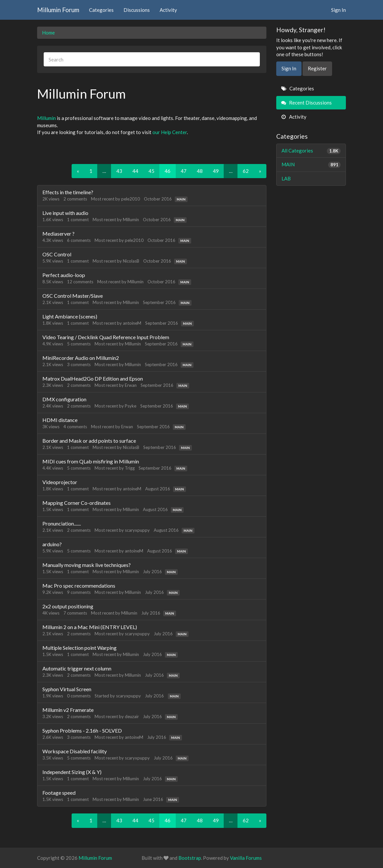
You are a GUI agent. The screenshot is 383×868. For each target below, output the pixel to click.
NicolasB (131, 261)
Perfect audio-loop (64, 275)
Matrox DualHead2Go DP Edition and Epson (93, 378)
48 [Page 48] (200, 171)
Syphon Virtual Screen (67, 689)
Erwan (131, 385)
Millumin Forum (58, 10)
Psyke (131, 406)
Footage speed (59, 793)
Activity (168, 10)
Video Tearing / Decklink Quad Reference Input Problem (106, 337)
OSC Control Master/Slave (73, 296)
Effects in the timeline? (68, 192)
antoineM (132, 323)
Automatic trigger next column (77, 668)
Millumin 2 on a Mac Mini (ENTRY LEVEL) (90, 627)
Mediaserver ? (58, 234)
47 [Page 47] (184, 171)
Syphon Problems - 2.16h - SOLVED (82, 730)
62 (246, 171)
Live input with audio (65, 213)
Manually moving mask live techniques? (87, 565)
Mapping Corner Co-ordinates (77, 503)
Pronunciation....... (62, 523)
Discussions (137, 10)
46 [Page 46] (168, 171)
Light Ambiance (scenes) (70, 316)
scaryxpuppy (137, 530)
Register (317, 68)
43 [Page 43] (119, 171)
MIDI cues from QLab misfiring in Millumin (91, 461)
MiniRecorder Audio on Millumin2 (81, 358)
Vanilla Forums (246, 858)
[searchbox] (152, 59)
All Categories (311, 151)
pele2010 (131, 199)
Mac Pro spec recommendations (79, 586)
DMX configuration (64, 399)
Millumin (46, 118)
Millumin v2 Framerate (68, 710)
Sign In (338, 10)
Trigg (130, 468)
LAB (286, 178)
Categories (101, 10)
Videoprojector (60, 482)
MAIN (181, 199)
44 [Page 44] (135, 171)
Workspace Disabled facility (75, 751)
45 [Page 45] (151, 171)
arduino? (52, 544)
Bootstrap (190, 858)
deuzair (132, 716)
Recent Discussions (306, 103)
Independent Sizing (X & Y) (72, 772)
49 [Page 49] (216, 171)
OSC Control (57, 254)
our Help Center (170, 132)
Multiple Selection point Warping (79, 648)
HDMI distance (60, 420)
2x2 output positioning (68, 606)
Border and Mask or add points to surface (89, 441)
